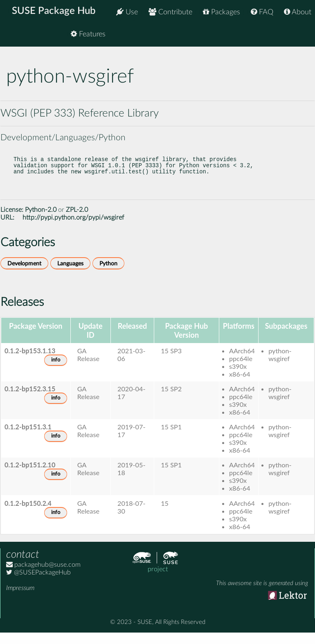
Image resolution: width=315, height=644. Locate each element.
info (56, 370)
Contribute (170, 12)
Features (294, 37)
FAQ (262, 12)
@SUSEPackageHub (38, 582)
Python (108, 273)
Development (24, 273)
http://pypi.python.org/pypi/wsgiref (73, 227)
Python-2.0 (41, 220)
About (298, 12)
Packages (222, 12)
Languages (70, 273)
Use (127, 12)
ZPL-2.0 (77, 220)
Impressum (20, 598)
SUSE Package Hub (55, 12)
